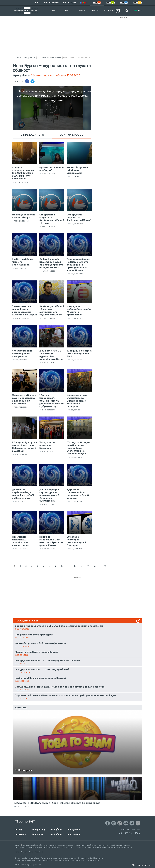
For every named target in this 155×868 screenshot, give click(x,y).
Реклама (124, 17)
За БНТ (18, 845)
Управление (91, 845)
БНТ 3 (82, 11)
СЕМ (72, 860)
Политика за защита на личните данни (59, 858)
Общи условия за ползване (27, 858)
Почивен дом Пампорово (121, 847)
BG (140, 11)
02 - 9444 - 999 (129, 833)
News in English (21, 852)
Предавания (29, 58)
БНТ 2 (68, 11)
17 (88, 566)
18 (94, 566)
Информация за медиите (63, 847)
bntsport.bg (39, 830)
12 (75, 566)
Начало (17, 58)
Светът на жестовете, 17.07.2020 (56, 75)
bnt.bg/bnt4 (74, 834)
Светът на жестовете (50, 58)
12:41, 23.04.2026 (22, 806)
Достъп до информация (39, 847)
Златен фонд (50, 845)
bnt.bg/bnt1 (56, 830)
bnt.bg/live (38, 834)
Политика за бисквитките (91, 858)
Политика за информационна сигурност (33, 860)
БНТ (37, 3)
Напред (127, 845)
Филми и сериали (65, 845)
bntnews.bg (21, 834)
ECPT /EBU (81, 860)
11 (69, 566)
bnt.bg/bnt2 (56, 834)
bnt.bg (18, 830)
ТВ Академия (20, 847)
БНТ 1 (55, 11)
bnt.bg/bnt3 (74, 830)
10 (62, 566)
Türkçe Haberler (35, 852)
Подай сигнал (116, 845)
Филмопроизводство (32, 845)
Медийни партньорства (96, 847)
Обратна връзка (61, 860)
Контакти (103, 845)
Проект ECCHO (94, 860)
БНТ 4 (95, 11)
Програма (79, 845)
